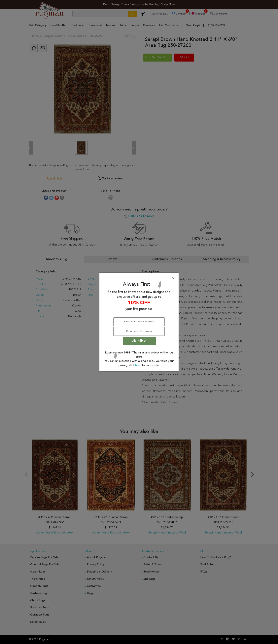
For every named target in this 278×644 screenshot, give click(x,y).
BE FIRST (140, 341)
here (139, 365)
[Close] (140, 279)
